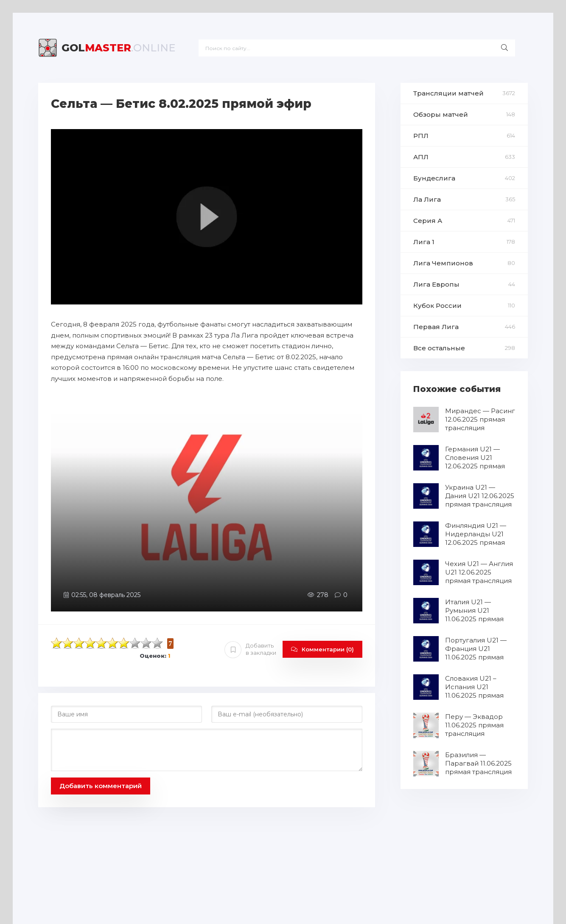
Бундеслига (434, 178)
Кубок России (437, 306)
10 (157, 643)
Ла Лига (427, 199)
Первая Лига (436, 327)
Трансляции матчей (448, 93)
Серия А (428, 221)
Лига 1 (424, 242)
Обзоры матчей (441, 114)
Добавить (250, 649)
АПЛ (421, 157)
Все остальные (439, 348)
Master (118, 48)
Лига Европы (436, 284)
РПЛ (421, 136)
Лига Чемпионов (443, 263)
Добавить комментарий (101, 786)
